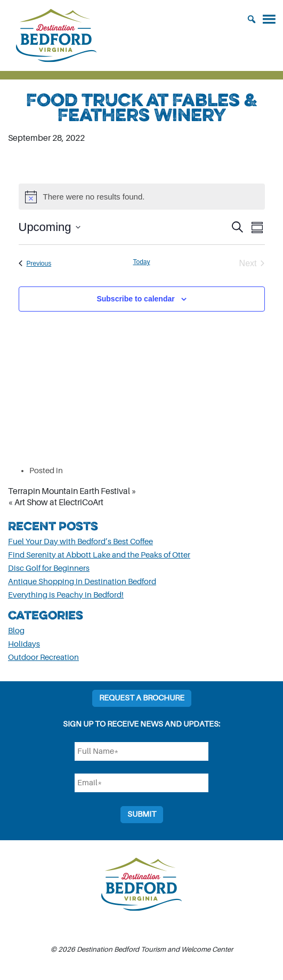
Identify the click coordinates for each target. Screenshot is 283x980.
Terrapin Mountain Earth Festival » (72, 491)
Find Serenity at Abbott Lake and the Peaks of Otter (99, 555)
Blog (16, 631)
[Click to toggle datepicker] (50, 227)
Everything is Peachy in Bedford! (66, 595)
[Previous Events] (35, 264)
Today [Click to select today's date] (141, 262)
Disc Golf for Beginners (49, 568)
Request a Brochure (142, 698)
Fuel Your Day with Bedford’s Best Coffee (80, 542)
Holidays (24, 644)
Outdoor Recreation (43, 658)
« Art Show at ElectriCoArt (56, 503)
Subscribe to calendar (135, 299)
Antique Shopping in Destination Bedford (82, 582)
